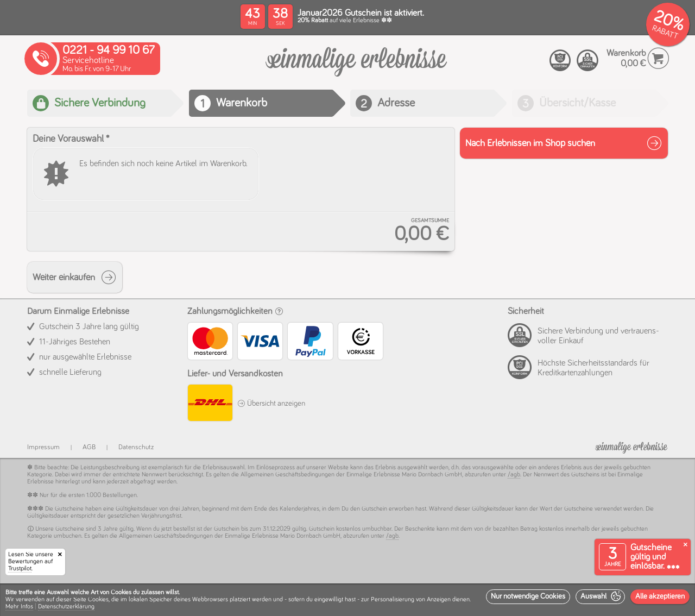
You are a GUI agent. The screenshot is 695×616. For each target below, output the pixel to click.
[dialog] (347, 600)
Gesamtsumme (430, 221)
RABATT (665, 32)
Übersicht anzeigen (271, 404)
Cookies (98, 600)
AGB (89, 447)
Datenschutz (136, 447)
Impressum (43, 447)
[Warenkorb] (356, 68)
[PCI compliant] (560, 61)
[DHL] (210, 404)
